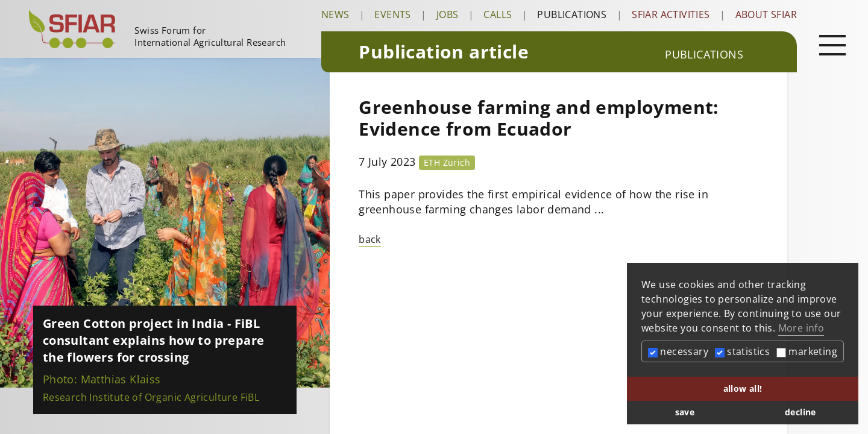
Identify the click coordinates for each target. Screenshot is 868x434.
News (335, 14)
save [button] (685, 412)
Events (392, 14)
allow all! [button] (743, 388)
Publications (572, 14)
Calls (498, 14)
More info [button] (801, 328)
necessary (678, 351)
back (370, 239)
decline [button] (800, 412)
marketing (807, 351)
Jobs (448, 14)
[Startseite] (170, 29)
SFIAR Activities (671, 14)
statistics (742, 351)
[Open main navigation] (832, 45)
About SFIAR (766, 14)
